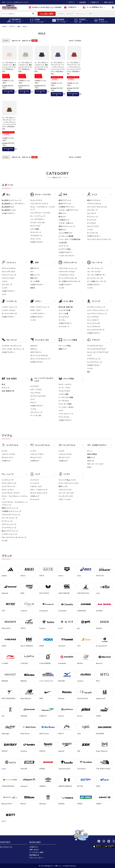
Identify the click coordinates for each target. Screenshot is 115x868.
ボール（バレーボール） (95, 278)
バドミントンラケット (9, 268)
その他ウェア (6, 461)
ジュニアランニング (8, 486)
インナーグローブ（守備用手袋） (70, 239)
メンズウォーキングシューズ (11, 346)
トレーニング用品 (65, 346)
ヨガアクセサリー (36, 352)
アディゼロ (61, 14)
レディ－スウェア (36, 389)
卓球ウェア (34, 278)
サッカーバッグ (35, 239)
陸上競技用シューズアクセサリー (13, 204)
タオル (89, 467)
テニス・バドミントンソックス (69, 483)
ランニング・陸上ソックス (67, 480)
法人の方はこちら (6, 847)
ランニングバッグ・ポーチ (96, 330)
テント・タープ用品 (65, 404)
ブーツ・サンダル (36, 415)
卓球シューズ (35, 275)
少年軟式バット (64, 220)
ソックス (90, 230)
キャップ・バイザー (93, 226)
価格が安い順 (16, 41)
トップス (5, 451)
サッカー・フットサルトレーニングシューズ (15, 497)
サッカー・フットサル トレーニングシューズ (43, 208)
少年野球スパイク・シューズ (11, 511)
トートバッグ (35, 483)
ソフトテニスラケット (94, 204)
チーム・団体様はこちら (93, 7)
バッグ (4, 294)
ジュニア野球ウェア (65, 233)
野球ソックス (63, 486)
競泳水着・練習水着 (66, 307)
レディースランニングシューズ (97, 310)
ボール (90, 451)
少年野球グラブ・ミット (67, 207)
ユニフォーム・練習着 (66, 236)
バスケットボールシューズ (68, 268)
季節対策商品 (92, 454)
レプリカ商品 (35, 229)
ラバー (33, 271)
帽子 (19, 26)
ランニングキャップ (94, 326)
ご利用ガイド (95, 2)
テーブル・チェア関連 (66, 397)
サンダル (5, 541)
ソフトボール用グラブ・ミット (69, 210)
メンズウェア (35, 386)
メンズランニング (8, 480)
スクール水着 (63, 313)
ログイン (72, 2)
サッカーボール (36, 232)
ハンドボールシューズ (9, 307)
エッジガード (92, 213)
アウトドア (12, 26)
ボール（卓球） (35, 281)
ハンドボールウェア (8, 310)
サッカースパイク (36, 200)
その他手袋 (63, 243)
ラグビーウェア (35, 310)
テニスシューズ (92, 217)
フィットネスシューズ (9, 528)
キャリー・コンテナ (65, 384)
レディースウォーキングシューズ (13, 349)
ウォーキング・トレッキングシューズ (14, 537)
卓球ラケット (35, 268)
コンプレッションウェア (38, 396)
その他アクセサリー (9, 213)
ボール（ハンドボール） (10, 313)
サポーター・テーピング (95, 464)
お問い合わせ (109, 2)
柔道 (3, 384)
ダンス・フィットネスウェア (39, 355)
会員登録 (82, 2)
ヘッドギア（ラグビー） (38, 313)
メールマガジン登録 (36, 852)
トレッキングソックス (66, 496)
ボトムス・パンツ (7, 457)
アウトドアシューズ (94, 359)
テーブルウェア (64, 401)
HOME (4, 26)
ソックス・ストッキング (66, 256)
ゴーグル (62, 320)
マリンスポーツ (64, 326)
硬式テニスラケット (94, 200)
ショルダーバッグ (36, 486)
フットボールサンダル (38, 222)
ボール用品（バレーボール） (97, 281)
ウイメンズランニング (9, 483)
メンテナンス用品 (65, 249)
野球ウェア (62, 230)
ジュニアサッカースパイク (39, 204)
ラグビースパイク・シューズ (40, 307)
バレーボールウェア (94, 271)
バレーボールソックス (66, 493)
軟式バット (62, 217)
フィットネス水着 (64, 310)
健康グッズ (62, 349)
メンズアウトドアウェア (95, 346)
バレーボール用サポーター (97, 275)
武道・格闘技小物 (8, 391)
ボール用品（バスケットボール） (70, 281)
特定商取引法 (34, 855)
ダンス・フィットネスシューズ (40, 359)
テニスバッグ (92, 220)
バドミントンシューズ (81, 14)
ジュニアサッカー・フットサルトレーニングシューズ (15, 503)
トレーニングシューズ (38, 216)
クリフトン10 (70, 14)
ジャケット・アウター (9, 454)
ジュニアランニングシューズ (97, 313)
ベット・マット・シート (66, 414)
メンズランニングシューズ (96, 307)
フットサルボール (36, 235)
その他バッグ (35, 496)
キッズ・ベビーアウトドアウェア (98, 352)
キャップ (33, 402)
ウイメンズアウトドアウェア (97, 349)
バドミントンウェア (8, 278)
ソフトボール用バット (66, 223)
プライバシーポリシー (37, 858)
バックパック (35, 480)
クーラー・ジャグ (64, 388)
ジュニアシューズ (36, 412)
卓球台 (33, 288)
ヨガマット (34, 349)
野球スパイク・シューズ (67, 226)
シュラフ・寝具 (64, 394)
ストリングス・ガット (9, 271)
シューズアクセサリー (38, 219)
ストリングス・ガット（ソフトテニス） (99, 239)
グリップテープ (92, 210)
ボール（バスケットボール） (68, 278)
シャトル (5, 281)
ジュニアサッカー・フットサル (40, 213)
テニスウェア (92, 223)
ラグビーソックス (65, 499)
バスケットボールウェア (67, 271)
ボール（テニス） (93, 233)
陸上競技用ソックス (9, 210)
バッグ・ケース (64, 246)
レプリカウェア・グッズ (66, 275)
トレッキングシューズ (94, 362)
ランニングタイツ (93, 320)
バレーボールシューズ (95, 268)
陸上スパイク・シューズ (10, 531)
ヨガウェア (34, 346)
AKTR (90, 14)
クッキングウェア (65, 391)
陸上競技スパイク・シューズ (11, 200)
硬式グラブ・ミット (65, 200)
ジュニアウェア (35, 393)
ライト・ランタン (64, 417)
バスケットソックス (65, 490)
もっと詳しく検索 (47, 14)
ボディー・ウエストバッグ (39, 490)
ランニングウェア (93, 317)
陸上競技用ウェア (8, 207)
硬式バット (62, 213)
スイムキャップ (64, 317)
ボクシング (6, 388)
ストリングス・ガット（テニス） (97, 207)
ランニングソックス (94, 323)
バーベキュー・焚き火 (66, 407)
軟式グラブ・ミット (65, 204)
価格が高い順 (26, 41)
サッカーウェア (35, 226)
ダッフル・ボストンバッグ (39, 493)
